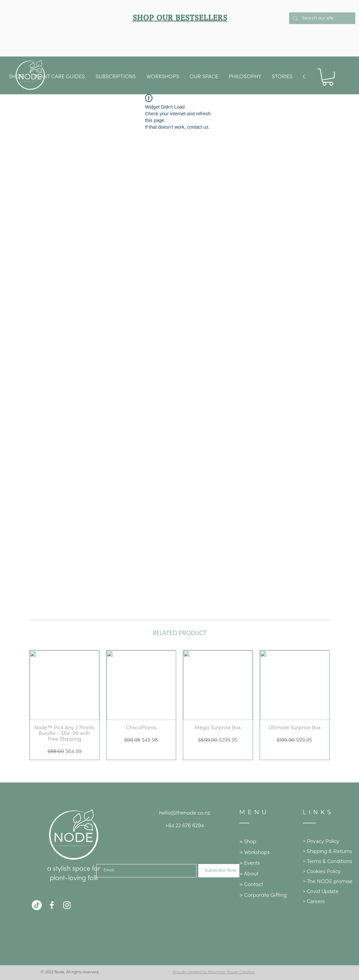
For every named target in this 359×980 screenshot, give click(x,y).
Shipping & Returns (329, 851)
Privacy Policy (323, 841)
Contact (254, 885)
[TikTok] (37, 905)
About (251, 874)
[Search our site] (322, 18)
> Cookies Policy (322, 871)
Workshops (257, 853)
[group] (179, 705)
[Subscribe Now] (221, 871)
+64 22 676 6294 (185, 826)
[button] (204, 77)
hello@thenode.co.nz (185, 813)
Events (252, 863)
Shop (250, 842)
